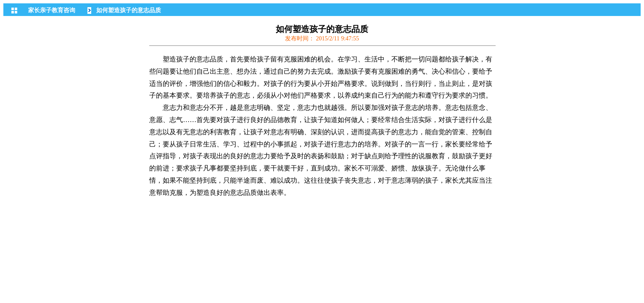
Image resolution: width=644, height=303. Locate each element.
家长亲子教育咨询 (52, 10)
